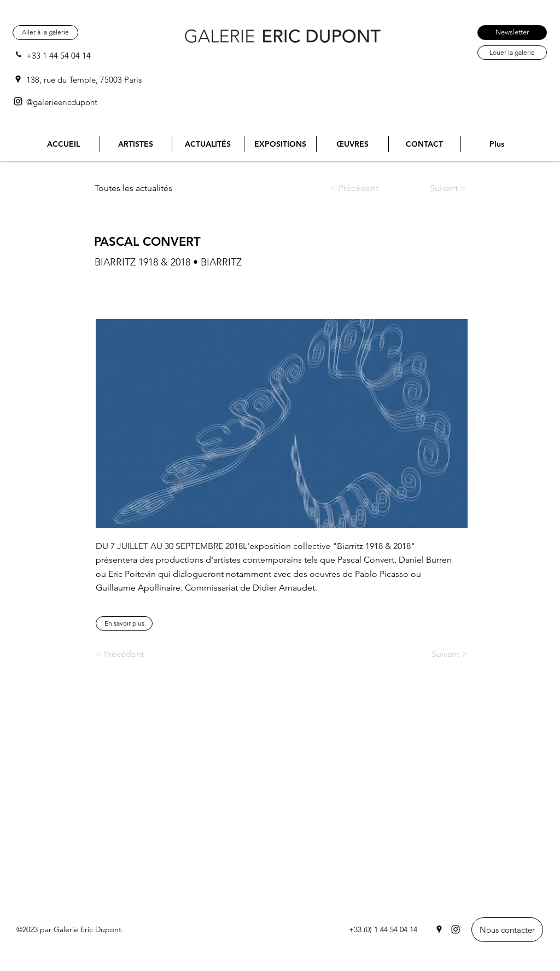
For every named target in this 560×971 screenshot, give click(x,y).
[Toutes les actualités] (138, 188)
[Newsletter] (512, 33)
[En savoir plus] (124, 623)
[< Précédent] (363, 188)
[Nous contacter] (507, 930)
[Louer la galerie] (512, 53)
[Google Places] (18, 79)
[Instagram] (18, 101)
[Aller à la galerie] (45, 33)
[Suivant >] (437, 188)
